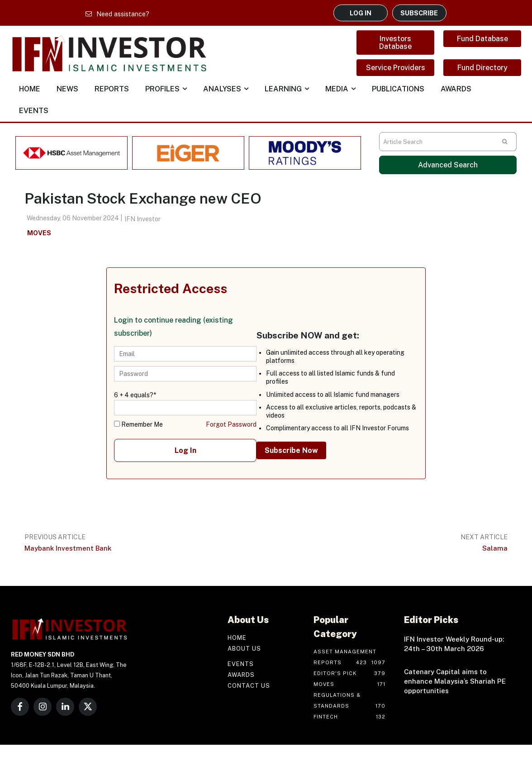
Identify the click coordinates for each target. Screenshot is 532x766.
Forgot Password (231, 424)
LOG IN (361, 13)
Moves (39, 233)
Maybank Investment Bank (68, 548)
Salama (495, 548)
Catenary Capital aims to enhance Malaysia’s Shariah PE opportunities (455, 681)
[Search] (505, 142)
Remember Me (138, 424)
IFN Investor (142, 219)
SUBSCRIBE (419, 13)
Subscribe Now (291, 450)
